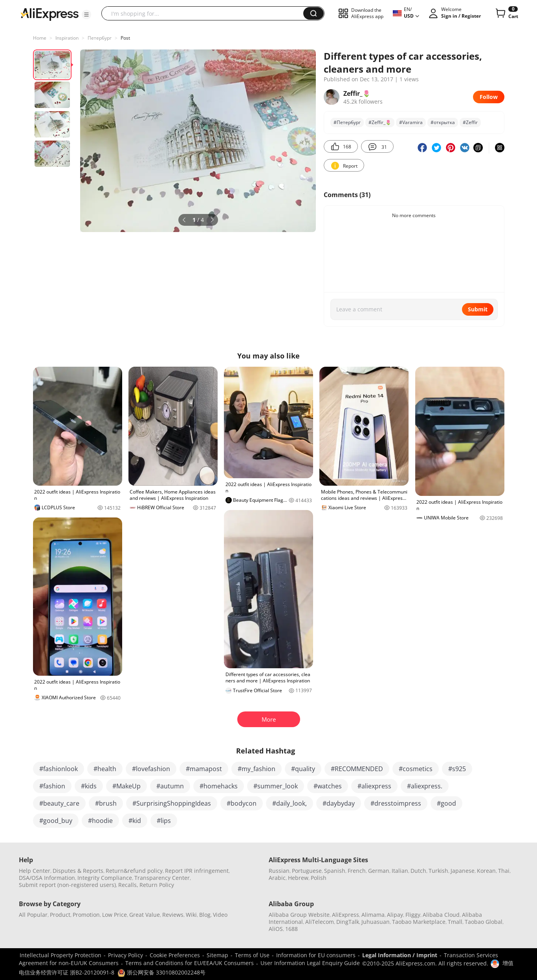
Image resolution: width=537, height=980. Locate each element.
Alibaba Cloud (441, 915)
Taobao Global (484, 922)
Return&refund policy (134, 871)
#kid (135, 821)
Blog (205, 915)
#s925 (457, 769)
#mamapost (204, 769)
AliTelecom (320, 922)
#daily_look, (290, 803)
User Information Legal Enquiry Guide (310, 963)
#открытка (443, 122)
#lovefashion (151, 769)
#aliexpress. (425, 786)
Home (40, 38)
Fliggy (413, 915)
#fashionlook (59, 769)
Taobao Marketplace (419, 922)
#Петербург (347, 122)
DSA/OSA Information (47, 878)
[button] (86, 15)
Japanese (463, 871)
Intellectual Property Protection (60, 955)
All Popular (33, 915)
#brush (106, 803)
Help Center (35, 871)
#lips (164, 821)
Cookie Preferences (175, 955)
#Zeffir (470, 122)
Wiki (191, 915)
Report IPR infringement (197, 871)
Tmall (455, 922)
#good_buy (56, 821)
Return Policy (157, 885)
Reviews (173, 915)
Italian (400, 871)
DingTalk (348, 922)
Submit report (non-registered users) (67, 885)
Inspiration (67, 38)
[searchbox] (205, 13)
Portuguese (307, 871)
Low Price (115, 915)
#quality (303, 769)
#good (446, 803)
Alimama (373, 915)
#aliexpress (374, 786)
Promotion (86, 915)
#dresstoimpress (396, 803)
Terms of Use (252, 955)
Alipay (395, 915)
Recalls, (128, 885)
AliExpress (345, 915)
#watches (328, 786)
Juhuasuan (376, 922)
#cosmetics (416, 769)
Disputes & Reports (78, 871)
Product (60, 915)
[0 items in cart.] (506, 13)
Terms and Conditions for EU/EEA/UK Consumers (190, 963)
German (379, 871)
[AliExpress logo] (49, 14)
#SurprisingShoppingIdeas (172, 803)
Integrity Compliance (105, 878)
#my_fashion (257, 769)
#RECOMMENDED (357, 769)
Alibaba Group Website (299, 915)
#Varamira (411, 122)
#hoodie (100, 821)
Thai (504, 871)
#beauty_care (59, 803)
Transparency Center (162, 878)
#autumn (170, 786)
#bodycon (242, 803)
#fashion (52, 786)
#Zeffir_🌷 (380, 122)
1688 (291, 929)
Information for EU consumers (316, 955)
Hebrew (298, 878)
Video (220, 915)
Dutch (418, 871)
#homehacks (219, 786)
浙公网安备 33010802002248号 (161, 972)
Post (125, 38)
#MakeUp (126, 786)
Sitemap (217, 955)
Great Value (145, 915)
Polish (319, 878)
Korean (486, 871)
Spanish (335, 871)
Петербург (100, 38)
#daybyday (339, 803)
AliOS (276, 929)
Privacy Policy (126, 955)
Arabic (277, 878)
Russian (279, 871)
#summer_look (276, 786)
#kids (89, 786)
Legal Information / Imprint (400, 955)
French (357, 871)
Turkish (438, 871)
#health (105, 769)
